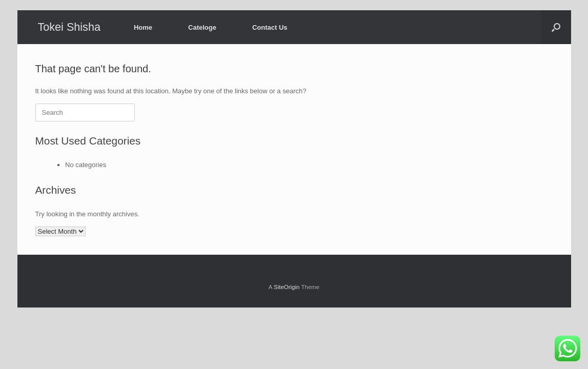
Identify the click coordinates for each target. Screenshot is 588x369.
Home (143, 27)
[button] (556, 27)
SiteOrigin (287, 287)
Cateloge (202, 27)
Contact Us (270, 27)
